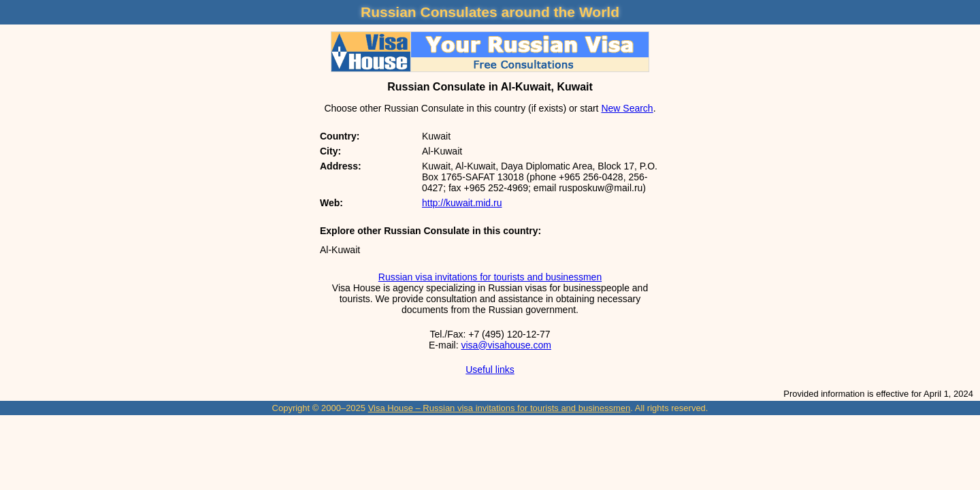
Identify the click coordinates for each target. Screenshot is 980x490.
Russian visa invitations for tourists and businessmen (490, 277)
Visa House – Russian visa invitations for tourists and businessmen (500, 408)
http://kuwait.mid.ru (462, 203)
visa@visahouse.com (506, 345)
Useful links (490, 370)
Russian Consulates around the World (490, 12)
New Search (627, 108)
